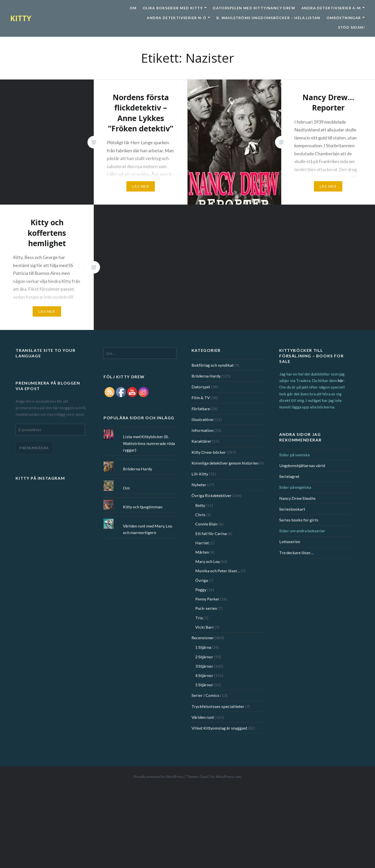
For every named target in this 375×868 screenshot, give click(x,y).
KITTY (21, 18)
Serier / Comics (205, 695)
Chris (200, 515)
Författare (201, 409)
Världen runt (203, 717)
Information (202, 430)
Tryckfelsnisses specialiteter (218, 706)
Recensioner (203, 638)
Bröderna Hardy (206, 376)
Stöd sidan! (351, 27)
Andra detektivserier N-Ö (177, 18)
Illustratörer (203, 419)
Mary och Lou (207, 561)
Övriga (202, 580)
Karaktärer (201, 441)
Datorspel (201, 387)
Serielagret (289, 476)
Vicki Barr (205, 627)
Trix (199, 618)
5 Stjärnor (204, 685)
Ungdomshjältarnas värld (302, 465)
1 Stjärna (203, 647)
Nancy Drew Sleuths (297, 498)
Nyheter (199, 485)
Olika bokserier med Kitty (173, 8)
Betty (200, 505)
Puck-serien (206, 608)
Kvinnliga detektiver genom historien (225, 463)
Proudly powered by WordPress (159, 777)
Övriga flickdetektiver (212, 495)
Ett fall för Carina (211, 533)
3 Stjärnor (204, 666)
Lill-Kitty (200, 474)
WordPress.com (228, 777)
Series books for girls (299, 520)
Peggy (201, 590)
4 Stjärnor (204, 675)
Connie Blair (207, 524)
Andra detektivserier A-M (331, 8)
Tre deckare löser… (296, 553)
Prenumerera (34, 448)
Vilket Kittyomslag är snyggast (219, 728)
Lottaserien (290, 541)
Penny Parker (207, 599)
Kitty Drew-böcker (209, 452)
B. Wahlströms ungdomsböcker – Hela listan (268, 18)
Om (133, 8)
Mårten (202, 552)
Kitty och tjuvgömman (143, 507)
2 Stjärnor (204, 657)
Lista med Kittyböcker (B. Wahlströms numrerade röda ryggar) (149, 443)
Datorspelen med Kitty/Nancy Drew (254, 8)
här (341, 380)
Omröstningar (344, 18)
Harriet (202, 543)
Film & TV (201, 398)
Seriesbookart (292, 509)
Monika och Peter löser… (218, 571)
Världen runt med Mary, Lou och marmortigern (148, 529)
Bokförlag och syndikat (213, 365)
